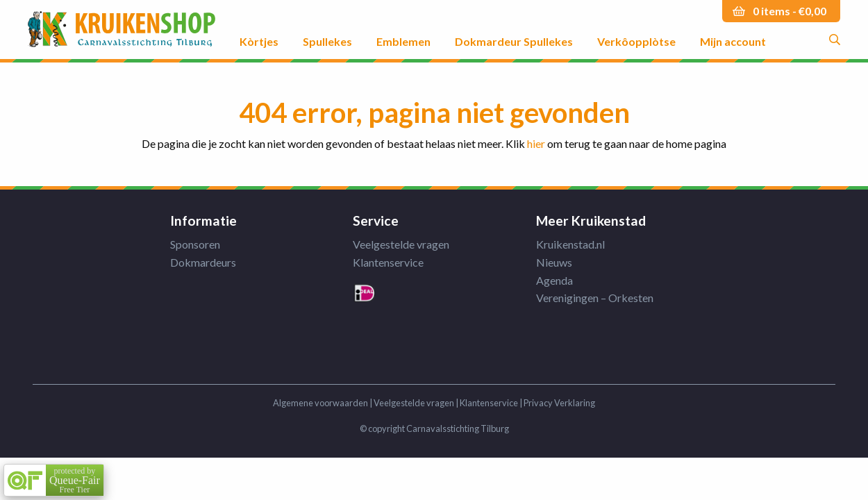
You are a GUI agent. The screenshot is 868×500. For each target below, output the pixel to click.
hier (536, 143)
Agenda (554, 280)
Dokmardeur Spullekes (514, 41)
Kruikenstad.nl (570, 244)
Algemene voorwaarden (320, 403)
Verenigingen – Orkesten (595, 298)
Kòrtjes (259, 41)
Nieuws (554, 262)
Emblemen (403, 41)
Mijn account (733, 41)
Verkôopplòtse (636, 41)
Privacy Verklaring (559, 403)
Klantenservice (388, 262)
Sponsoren (195, 244)
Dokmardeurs (203, 262)
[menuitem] (259, 30)
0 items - (790, 11)
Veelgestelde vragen (401, 244)
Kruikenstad (122, 30)
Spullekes (327, 41)
